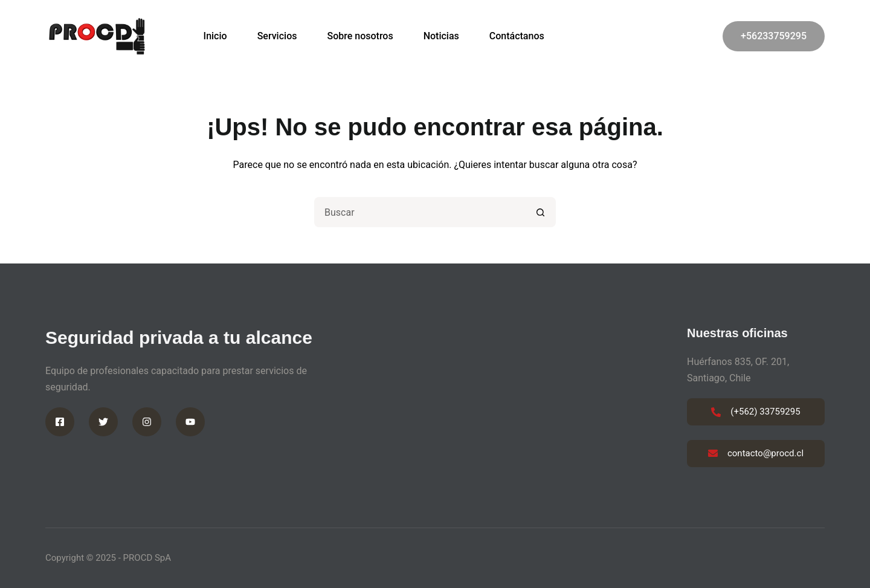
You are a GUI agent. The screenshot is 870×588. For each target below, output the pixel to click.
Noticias (441, 36)
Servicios (277, 36)
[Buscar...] (420, 212)
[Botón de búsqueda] (541, 212)
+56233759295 (774, 36)
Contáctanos (517, 36)
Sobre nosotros (360, 36)
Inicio (215, 36)
